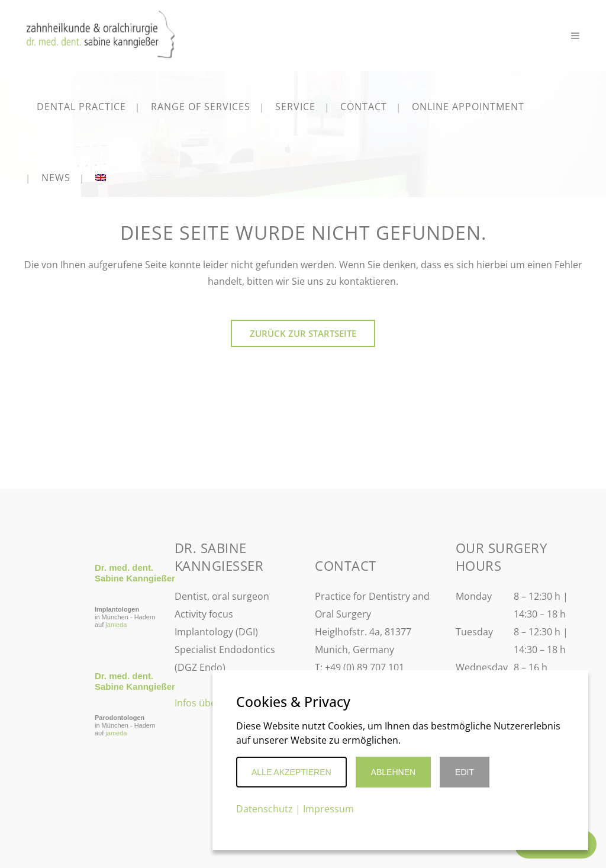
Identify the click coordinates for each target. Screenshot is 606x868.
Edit (465, 772)
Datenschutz (265, 809)
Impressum (328, 809)
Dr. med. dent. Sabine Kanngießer (135, 573)
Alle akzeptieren (291, 772)
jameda (116, 625)
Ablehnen (393, 772)
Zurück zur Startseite (303, 333)
